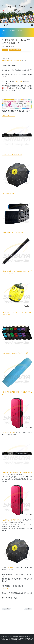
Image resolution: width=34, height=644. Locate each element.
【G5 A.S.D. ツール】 (9, 116)
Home (4, 30)
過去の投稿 (6, 609)
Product (11, 30)
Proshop (20, 30)
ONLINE (5, 50)
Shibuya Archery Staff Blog (17, 8)
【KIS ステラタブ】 (8, 193)
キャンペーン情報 (15, 50)
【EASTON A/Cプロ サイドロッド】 (13, 232)
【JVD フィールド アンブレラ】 (12, 155)
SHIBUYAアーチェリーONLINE (12, 60)
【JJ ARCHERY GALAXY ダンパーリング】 (15, 353)
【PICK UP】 (19, 81)
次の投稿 (28, 609)
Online (4, 34)
